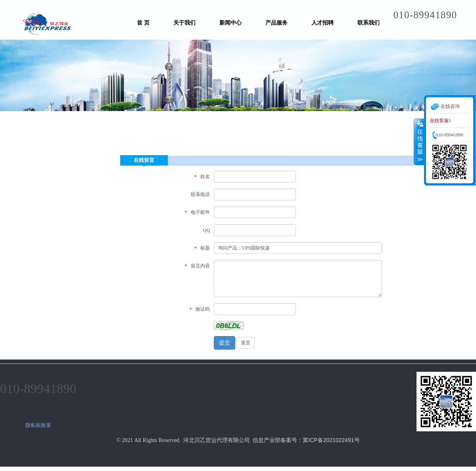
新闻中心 (230, 23)
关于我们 (184, 23)
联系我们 (369, 23)
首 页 (143, 23)
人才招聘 (322, 23)
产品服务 (276, 23)
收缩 (419, 142)
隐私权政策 (38, 425)
